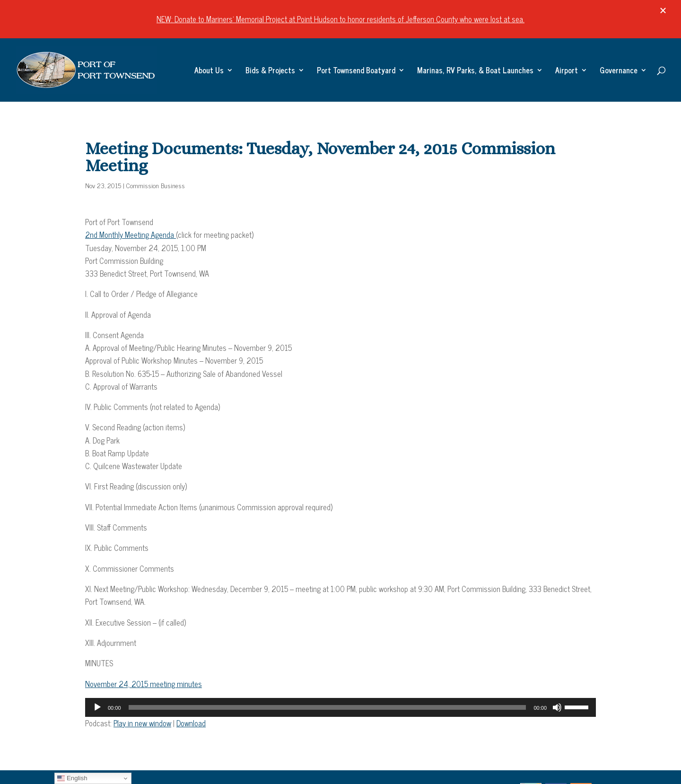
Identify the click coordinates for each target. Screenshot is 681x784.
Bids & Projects (270, 71)
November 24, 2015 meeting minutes (144, 684)
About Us (209, 71)
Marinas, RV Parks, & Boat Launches (475, 71)
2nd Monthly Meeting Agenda (131, 235)
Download (191, 723)
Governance (619, 71)
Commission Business (156, 185)
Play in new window (142, 723)
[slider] (327, 707)
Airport (567, 71)
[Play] (97, 707)
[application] (340, 707)
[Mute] (557, 707)
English (72, 778)
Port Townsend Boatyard (356, 71)
